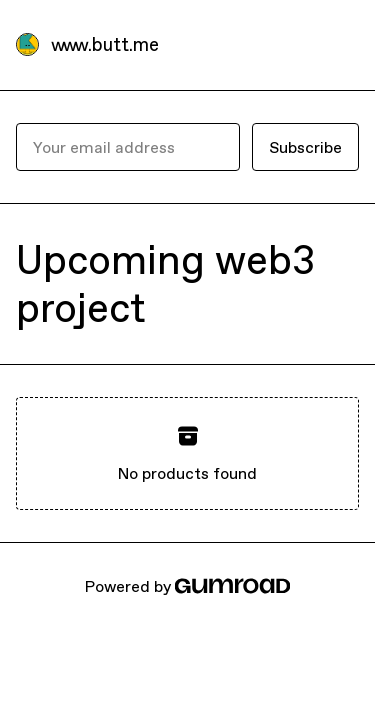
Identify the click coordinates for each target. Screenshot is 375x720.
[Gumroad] (232, 586)
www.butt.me (105, 44)
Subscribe (305, 147)
